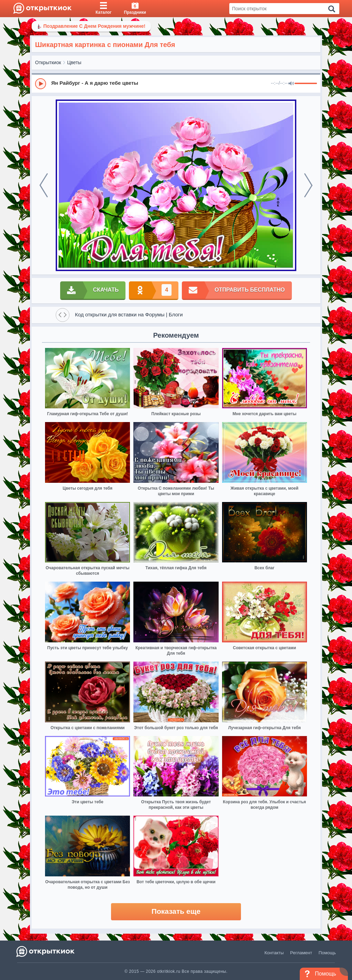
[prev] (44, 185)
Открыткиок (48, 62)
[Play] (41, 84)
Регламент (301, 953)
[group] (176, 83)
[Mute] (291, 84)
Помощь (327, 953)
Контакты (274, 953)
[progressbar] (306, 84)
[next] (308, 185)
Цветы (74, 62)
